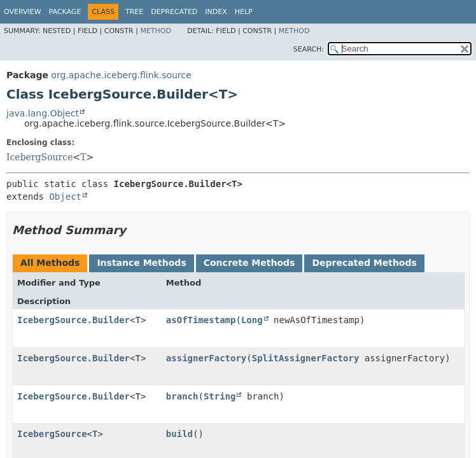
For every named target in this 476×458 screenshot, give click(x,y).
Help (244, 12)
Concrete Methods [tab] (249, 263)
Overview (23, 12)
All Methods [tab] (50, 263)
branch (182, 396)
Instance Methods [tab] (141, 263)
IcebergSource (39, 157)
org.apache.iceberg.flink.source (121, 75)
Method (156, 31)
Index (216, 12)
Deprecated (174, 12)
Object (65, 197)
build (179, 434)
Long (252, 320)
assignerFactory (206, 358)
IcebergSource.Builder (73, 320)
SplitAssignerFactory (306, 358)
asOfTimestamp (201, 320)
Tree (134, 12)
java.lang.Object (43, 113)
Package (65, 12)
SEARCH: (309, 49)
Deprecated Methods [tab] (364, 263)
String (220, 396)
